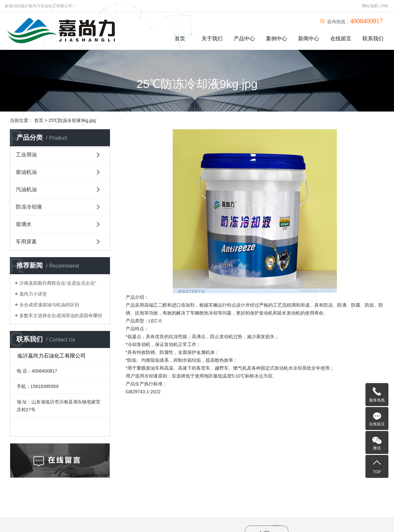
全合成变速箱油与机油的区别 (49, 305)
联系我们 (373, 39)
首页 (180, 39)
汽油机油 (26, 189)
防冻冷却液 (29, 207)
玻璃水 (24, 224)
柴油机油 (26, 172)
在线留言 (341, 39)
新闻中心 (309, 39)
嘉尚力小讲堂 (33, 294)
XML (385, 6)
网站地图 (370, 6)
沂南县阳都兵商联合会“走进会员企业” (58, 283)
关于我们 (212, 39)
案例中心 (276, 39)
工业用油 (26, 155)
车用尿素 (26, 242)
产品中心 (244, 39)
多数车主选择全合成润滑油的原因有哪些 (61, 316)
